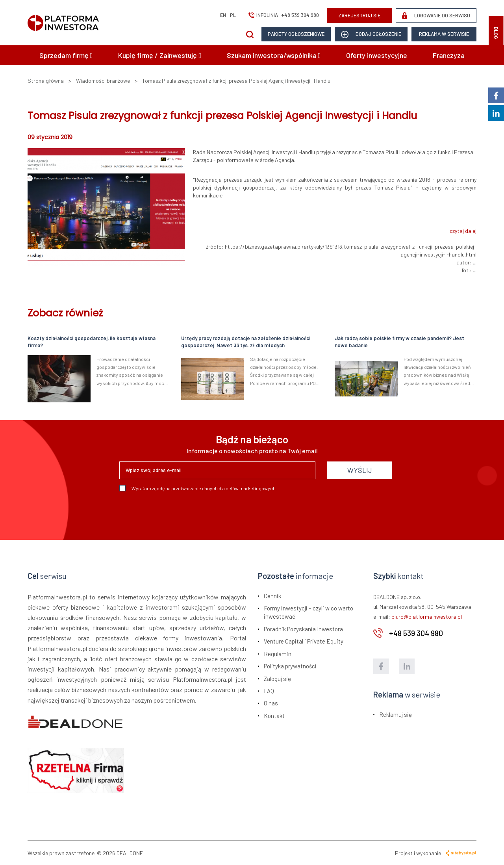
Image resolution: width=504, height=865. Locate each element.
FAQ (269, 691)
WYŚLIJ (360, 470)
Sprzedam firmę (66, 55)
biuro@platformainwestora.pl (427, 617)
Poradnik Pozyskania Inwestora (303, 629)
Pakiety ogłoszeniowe (296, 34)
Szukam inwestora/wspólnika (274, 55)
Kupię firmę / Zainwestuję (160, 55)
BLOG (496, 33)
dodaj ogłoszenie (371, 34)
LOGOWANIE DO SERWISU (436, 16)
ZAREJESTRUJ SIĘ (359, 15)
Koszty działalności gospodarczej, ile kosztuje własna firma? (92, 342)
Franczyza (449, 55)
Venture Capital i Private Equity (304, 641)
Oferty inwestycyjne (377, 55)
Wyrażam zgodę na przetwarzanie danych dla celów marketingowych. (198, 488)
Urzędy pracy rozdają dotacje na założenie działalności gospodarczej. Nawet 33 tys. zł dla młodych (246, 342)
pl (233, 15)
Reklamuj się (396, 714)
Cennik (272, 596)
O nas (271, 703)
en (223, 15)
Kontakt (274, 716)
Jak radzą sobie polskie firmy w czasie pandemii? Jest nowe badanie (399, 342)
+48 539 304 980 (300, 15)
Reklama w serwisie (444, 34)
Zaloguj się (277, 679)
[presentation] (179, 513)
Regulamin (278, 654)
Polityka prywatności (290, 666)
